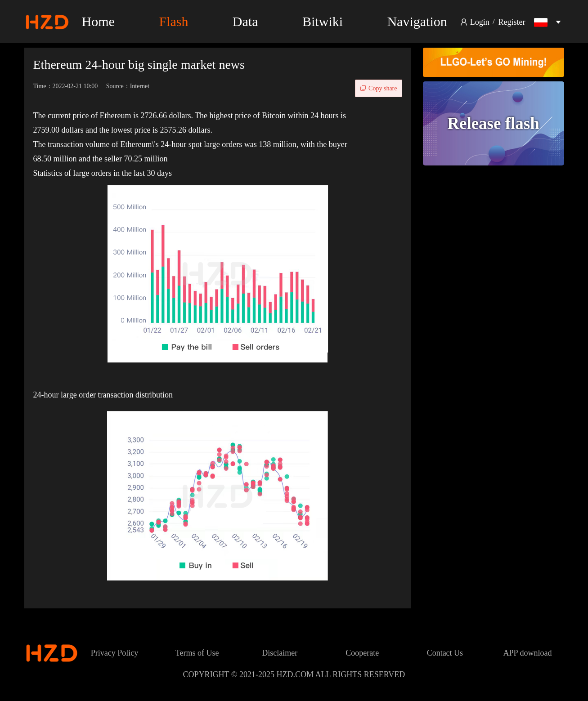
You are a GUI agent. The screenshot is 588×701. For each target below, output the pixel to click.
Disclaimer (280, 653)
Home (98, 21)
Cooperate (362, 653)
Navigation (417, 21)
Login (480, 22)
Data (245, 21)
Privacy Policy (115, 653)
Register (512, 22)
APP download (528, 653)
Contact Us (445, 653)
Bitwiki (323, 21)
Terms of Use (197, 653)
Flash (173, 21)
